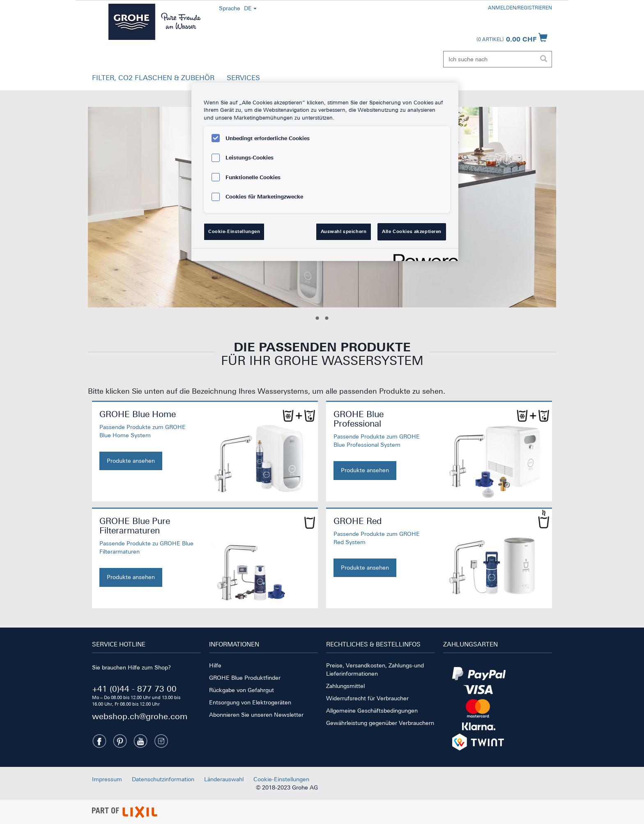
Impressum (107, 779)
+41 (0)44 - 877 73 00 (134, 689)
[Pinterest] (120, 741)
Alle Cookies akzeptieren (412, 231)
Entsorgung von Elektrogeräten (250, 702)
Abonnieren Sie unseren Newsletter (256, 715)
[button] (153, 80)
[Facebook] (99, 741)
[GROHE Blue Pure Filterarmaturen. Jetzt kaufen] (147, 552)
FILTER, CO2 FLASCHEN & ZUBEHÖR (153, 78)
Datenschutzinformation (163, 779)
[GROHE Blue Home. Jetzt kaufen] (147, 440)
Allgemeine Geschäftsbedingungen (372, 711)
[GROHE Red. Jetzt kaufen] (381, 547)
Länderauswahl (224, 779)
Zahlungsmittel (345, 686)
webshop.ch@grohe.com (140, 716)
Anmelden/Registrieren (520, 8)
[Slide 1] (317, 318)
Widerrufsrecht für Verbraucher (367, 698)
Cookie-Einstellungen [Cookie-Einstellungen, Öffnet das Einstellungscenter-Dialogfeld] (234, 231)
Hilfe (215, 665)
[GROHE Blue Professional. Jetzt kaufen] (381, 445)
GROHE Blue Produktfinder (245, 678)
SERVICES (243, 78)
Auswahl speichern (344, 231)
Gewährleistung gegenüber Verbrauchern (380, 723)
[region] (325, 172)
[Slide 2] (327, 318)
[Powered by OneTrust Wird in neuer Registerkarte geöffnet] (423, 256)
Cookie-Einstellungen (281, 779)
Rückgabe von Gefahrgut (241, 690)
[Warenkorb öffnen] (512, 37)
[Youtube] (140, 741)
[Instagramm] (161, 741)
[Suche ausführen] (543, 59)
